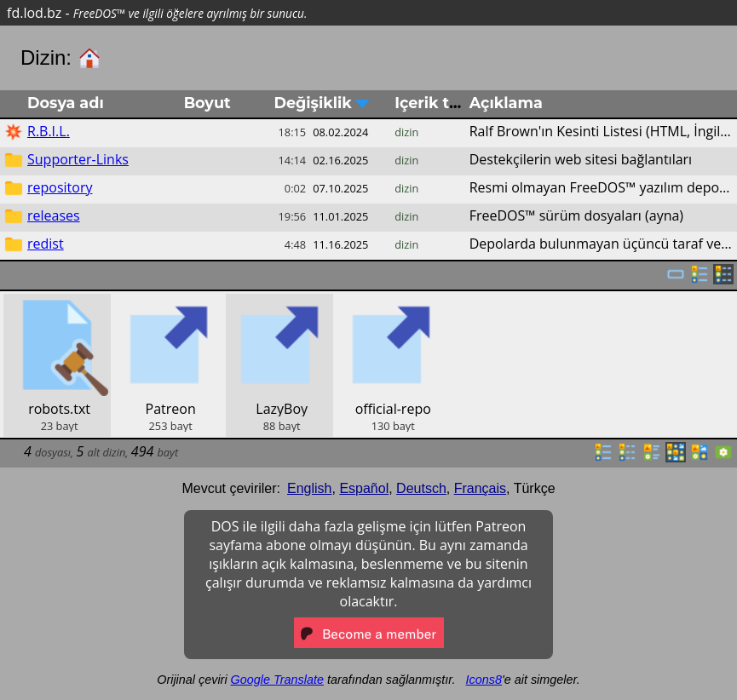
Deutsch (421, 488)
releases (54, 215)
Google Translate (277, 680)
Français (480, 488)
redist (46, 244)
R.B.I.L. (49, 131)
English (309, 488)
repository (60, 187)
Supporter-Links (78, 159)
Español (364, 488)
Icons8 (484, 680)
